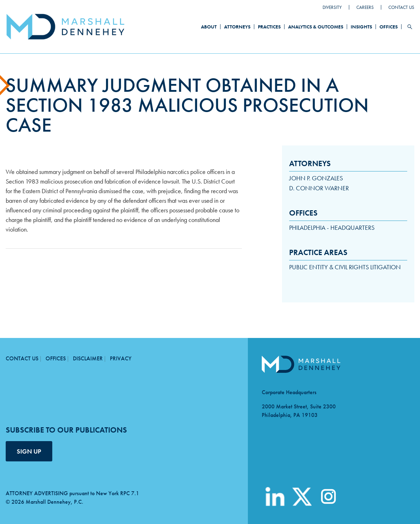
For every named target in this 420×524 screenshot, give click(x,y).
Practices (269, 27)
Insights (361, 27)
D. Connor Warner (319, 188)
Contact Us (401, 7)
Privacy (121, 358)
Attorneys (237, 27)
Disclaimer (88, 358)
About (209, 27)
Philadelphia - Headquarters (332, 227)
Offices (389, 27)
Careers (365, 7)
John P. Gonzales (316, 178)
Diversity (332, 7)
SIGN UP (29, 451)
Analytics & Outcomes (316, 27)
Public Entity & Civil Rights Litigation (345, 267)
